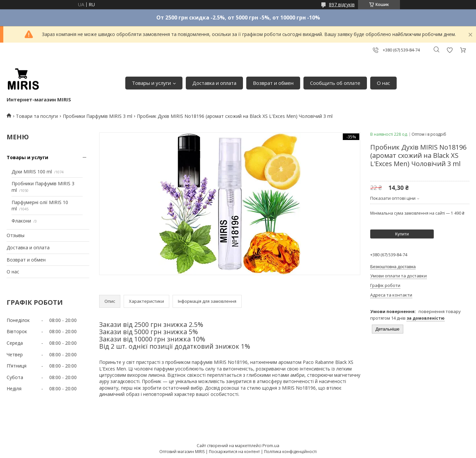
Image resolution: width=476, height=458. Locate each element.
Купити (402, 234)
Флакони (21, 221)
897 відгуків (342, 4)
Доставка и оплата (214, 83)
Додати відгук (450, 50)
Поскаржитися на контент (234, 452)
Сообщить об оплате (335, 83)
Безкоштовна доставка (393, 267)
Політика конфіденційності (290, 452)
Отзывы (16, 235)
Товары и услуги (151, 83)
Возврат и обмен (273, 83)
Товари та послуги (37, 116)
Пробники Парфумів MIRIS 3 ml (98, 116)
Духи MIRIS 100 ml (32, 172)
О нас (383, 83)
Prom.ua (271, 445)
